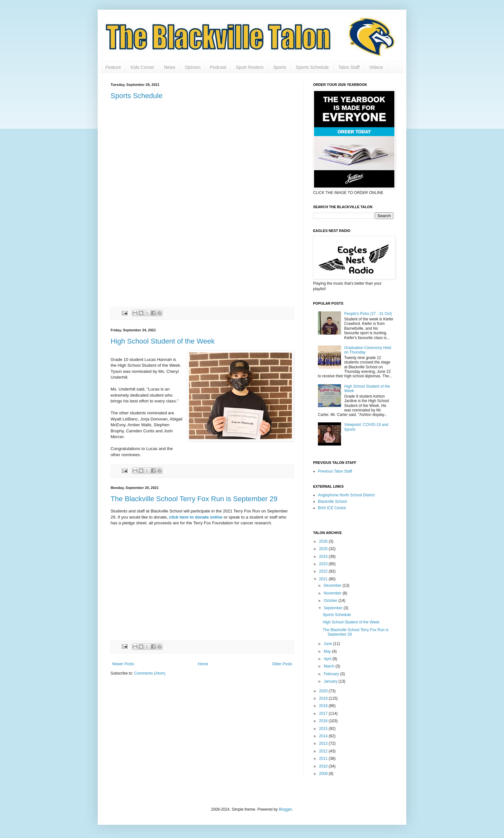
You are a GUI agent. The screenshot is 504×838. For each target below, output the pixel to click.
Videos (376, 67)
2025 (324, 549)
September (334, 608)
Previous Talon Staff (335, 471)
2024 (324, 557)
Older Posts (282, 664)
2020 (324, 691)
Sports (280, 67)
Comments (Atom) (150, 673)
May (328, 651)
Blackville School (332, 502)
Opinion (193, 67)
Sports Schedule (312, 67)
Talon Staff (349, 67)
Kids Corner (142, 67)
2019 (324, 698)
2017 (324, 714)
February (332, 674)
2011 (324, 759)
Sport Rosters (250, 67)
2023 (324, 564)
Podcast (218, 67)
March (330, 666)
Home (203, 664)
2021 (324, 579)
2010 (324, 766)
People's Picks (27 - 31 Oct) (368, 314)
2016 (324, 721)
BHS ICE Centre (332, 508)
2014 (324, 736)
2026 (324, 541)
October (331, 601)
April (328, 659)
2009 (324, 774)
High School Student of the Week (163, 341)
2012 (324, 751)
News (170, 67)
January (331, 681)
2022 (324, 571)
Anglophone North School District (346, 495)
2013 (324, 743)
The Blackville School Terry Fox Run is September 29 (194, 499)
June (328, 644)
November (333, 593)
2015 (324, 729)
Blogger (285, 809)
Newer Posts (123, 664)
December (333, 585)
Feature (113, 67)
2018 (324, 706)
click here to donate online (196, 517)
